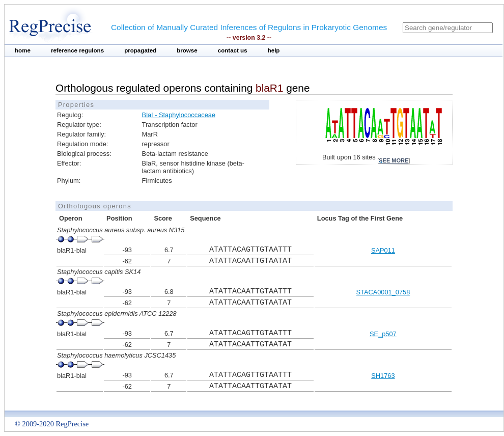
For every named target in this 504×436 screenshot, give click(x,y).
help (274, 50)
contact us (233, 50)
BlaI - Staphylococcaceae (179, 115)
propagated (140, 50)
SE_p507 (383, 334)
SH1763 (383, 376)
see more (394, 160)
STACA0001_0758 (383, 292)
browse (187, 50)
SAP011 (383, 250)
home (23, 50)
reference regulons (77, 50)
